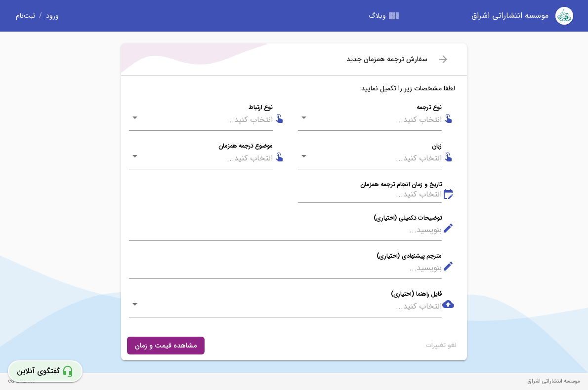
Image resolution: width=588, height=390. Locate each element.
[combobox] (377, 120)
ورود (52, 16)
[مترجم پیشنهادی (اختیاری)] (285, 268)
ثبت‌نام (25, 16)
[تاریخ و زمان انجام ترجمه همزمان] (370, 195)
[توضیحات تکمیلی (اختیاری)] (285, 230)
